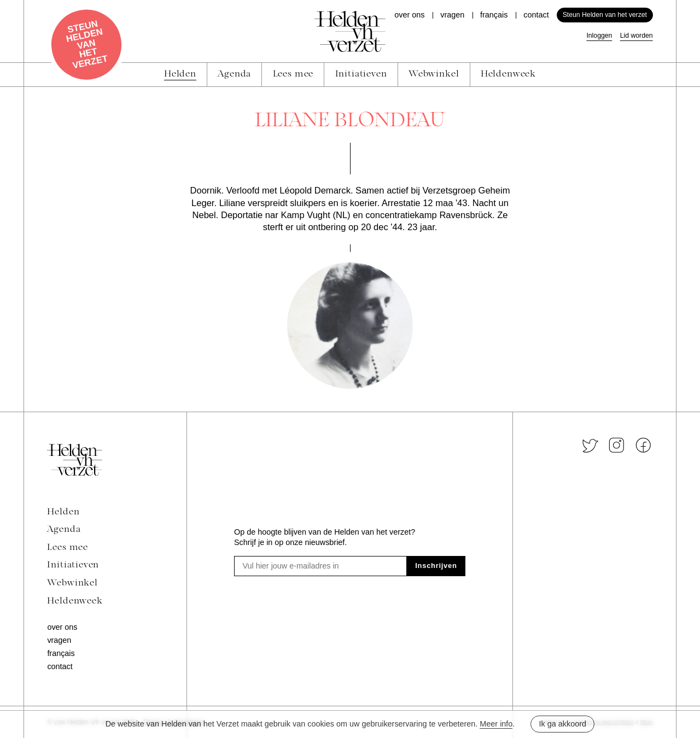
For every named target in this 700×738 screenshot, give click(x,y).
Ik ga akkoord (563, 724)
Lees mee (68, 548)
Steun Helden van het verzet (605, 15)
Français (494, 15)
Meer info (496, 724)
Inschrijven (436, 566)
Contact (536, 15)
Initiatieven (73, 565)
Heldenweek (75, 601)
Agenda (64, 530)
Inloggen (599, 36)
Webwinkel (72, 583)
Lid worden (637, 36)
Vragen (452, 15)
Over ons (409, 15)
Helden (63, 512)
